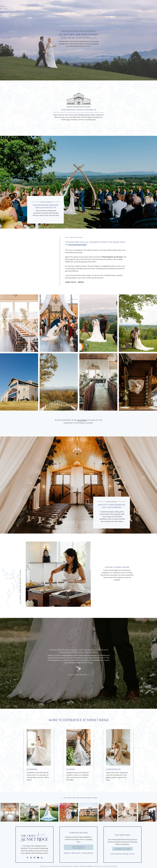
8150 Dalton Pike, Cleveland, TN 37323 (123, 854)
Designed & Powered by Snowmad (83, 866)
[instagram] (35, 858)
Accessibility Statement (110, 866)
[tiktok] (31, 858)
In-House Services (87, 853)
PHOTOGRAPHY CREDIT (66, 866)
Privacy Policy (98, 866)
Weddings (67, 853)
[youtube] (38, 858)
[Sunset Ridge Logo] (34, 831)
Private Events (76, 853)
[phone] (42, 858)
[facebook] (27, 858)
